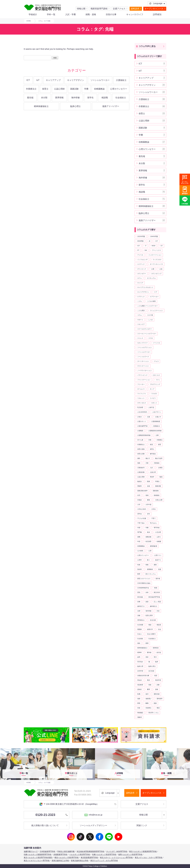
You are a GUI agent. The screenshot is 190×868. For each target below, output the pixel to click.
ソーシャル (156, 343)
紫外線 (149, 652)
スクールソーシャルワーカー (147, 334)
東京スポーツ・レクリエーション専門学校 (116, 858)
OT (162, 246)
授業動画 (150, 569)
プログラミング (155, 384)
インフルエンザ (142, 260)
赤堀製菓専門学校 (60, 854)
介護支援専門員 (142, 426)
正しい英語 (157, 602)
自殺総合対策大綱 (143, 676)
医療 (148, 481)
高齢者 (140, 717)
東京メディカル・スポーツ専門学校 (149, 858)
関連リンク (142, 825)
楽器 (147, 602)
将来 (148, 532)
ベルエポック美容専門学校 (80, 854)
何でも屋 (140, 440)
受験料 (140, 486)
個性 (139, 458)
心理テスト (158, 555)
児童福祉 (157, 463)
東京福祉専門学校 (154, 597)
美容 (147, 657)
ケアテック (141, 297)
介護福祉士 (121, 80)
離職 (147, 703)
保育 (160, 444)
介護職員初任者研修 (155, 431)
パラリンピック (142, 375)
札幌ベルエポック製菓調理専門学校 (37, 854)
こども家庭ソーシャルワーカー (148, 306)
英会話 (140, 680)
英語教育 (140, 685)
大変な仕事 (159, 500)
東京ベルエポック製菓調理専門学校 (143, 851)
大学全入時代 (142, 509)
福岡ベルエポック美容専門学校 (130, 854)
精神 (147, 643)
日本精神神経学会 (143, 588)
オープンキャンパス (154, 9)
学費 (86, 89)
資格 (157, 689)
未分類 (44, 98)
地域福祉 (157, 495)
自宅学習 (140, 671)
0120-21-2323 (52, 815)
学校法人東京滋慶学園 (66, 851)
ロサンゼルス (142, 403)
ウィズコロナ (157, 260)
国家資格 (156, 491)
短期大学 (150, 629)
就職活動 (148, 537)
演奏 (139, 615)
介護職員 (140, 431)
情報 (147, 565)
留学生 (91, 98)
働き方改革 (159, 458)
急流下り (158, 560)
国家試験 (74, 89)
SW (146, 250)
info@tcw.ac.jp (93, 815)
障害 (139, 703)
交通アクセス (119, 9)
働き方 (148, 458)
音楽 (139, 708)
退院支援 (157, 694)
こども (140, 301)
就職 (139, 537)
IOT (139, 246)
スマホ (151, 338)
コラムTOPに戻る (147, 46)
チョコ (156, 361)
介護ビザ (158, 417)
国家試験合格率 (142, 491)
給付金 (159, 652)
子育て (154, 518)
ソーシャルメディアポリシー (93, 825)
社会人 (140, 634)
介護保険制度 (156, 421)
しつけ (151, 320)
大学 (139, 505)
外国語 (140, 500)
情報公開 (81, 9)
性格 (139, 565)
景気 (139, 592)
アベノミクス (156, 250)
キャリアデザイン (76, 80)
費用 (148, 689)
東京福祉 (140, 597)
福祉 (139, 643)
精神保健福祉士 (41, 106)
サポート (140, 320)
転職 (139, 694)
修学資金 (153, 454)
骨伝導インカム (154, 713)
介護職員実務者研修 (144, 435)
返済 (147, 694)
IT (146, 246)
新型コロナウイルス (144, 579)
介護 (148, 417)
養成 (158, 708)
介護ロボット (142, 421)
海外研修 (75, 98)
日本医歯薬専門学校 (47, 851)
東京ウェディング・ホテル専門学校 (104, 861)
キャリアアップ (53, 80)
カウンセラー (142, 274)
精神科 (140, 652)
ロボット (154, 403)
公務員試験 (141, 472)
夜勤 (148, 500)
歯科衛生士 (154, 606)
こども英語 (141, 310)
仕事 (157, 435)
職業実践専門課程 (99, 9)
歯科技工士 (141, 606)
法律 (139, 611)
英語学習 (158, 680)
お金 (161, 269)
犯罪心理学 (149, 615)
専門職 (140, 532)
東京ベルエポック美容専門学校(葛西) (38, 858)
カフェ (140, 278)
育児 (155, 657)
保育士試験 (141, 454)
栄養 (139, 602)
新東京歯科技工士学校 (60, 861)
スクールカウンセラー (145, 329)
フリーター (141, 384)
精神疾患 (156, 648)
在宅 (139, 495)
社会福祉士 (121, 98)
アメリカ (140, 255)
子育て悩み (141, 523)
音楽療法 (148, 708)
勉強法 (140, 481)
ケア (156, 292)
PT (138, 250)
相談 (150, 625)
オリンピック (142, 269)
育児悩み (140, 662)
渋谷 (158, 611)
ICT (28, 80)
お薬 (153, 269)
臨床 (157, 662)
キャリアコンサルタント (145, 287)
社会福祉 (140, 639)
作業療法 (160, 440)
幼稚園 (159, 541)
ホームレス (141, 389)
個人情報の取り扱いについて (45, 825)
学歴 (139, 528)
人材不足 (151, 407)
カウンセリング (156, 274)
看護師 (140, 629)
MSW (154, 246)
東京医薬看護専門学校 (89, 858)
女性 (148, 514)
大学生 (154, 509)
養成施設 (140, 713)
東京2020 (157, 592)
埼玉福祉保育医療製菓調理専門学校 (90, 851)
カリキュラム (151, 278)
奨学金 (140, 514)
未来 (147, 592)
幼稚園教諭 (99, 89)
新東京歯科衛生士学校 (80, 861)
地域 (147, 495)
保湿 (151, 444)
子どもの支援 (142, 518)
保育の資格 (141, 449)
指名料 (140, 569)
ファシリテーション (144, 380)
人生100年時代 (142, 412)
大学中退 (148, 505)
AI (150, 241)
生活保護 (140, 625)
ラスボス (154, 394)
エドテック (141, 264)
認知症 (140, 689)
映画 (156, 588)
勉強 (161, 477)
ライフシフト (142, 394)
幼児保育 (148, 541)
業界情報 (59, 98)
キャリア (140, 283)
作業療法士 (31, 89)
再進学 (152, 477)
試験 (158, 685)
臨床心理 (140, 666)
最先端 (30, 98)
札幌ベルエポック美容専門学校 (104, 854)
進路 (139, 699)
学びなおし (154, 523)
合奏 (148, 486)
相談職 (105, 98)
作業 (150, 440)
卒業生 (157, 481)
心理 (150, 551)
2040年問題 (154, 236)
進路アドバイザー (111, 106)
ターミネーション (143, 361)
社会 (160, 629)
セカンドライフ (142, 343)
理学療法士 (141, 620)
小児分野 (158, 532)
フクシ (158, 380)
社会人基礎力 (151, 634)
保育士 (45, 89)
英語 (148, 680)
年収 (139, 541)
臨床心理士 (75, 106)
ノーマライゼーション (145, 370)
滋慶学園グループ (31, 851)
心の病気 (140, 551)
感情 (155, 565)
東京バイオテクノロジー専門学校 (37, 861)
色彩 (156, 676)
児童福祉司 (141, 468)
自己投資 (151, 671)
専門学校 (157, 528)
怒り (148, 560)
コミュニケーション (156, 310)
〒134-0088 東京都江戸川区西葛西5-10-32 (69, 804)
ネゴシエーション (143, 366)
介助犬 (140, 417)
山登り (159, 537)
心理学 (140, 560)
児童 (147, 463)
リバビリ (153, 398)
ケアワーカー (154, 297)
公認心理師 (59, 89)
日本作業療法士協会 (144, 583)
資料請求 (135, 9)
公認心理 (153, 472)
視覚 (150, 685)
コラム (140, 315)
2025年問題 (141, 236)
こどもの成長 (151, 301)
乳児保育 (140, 407)
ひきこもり (156, 375)
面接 (155, 703)
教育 (139, 574)
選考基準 (160, 699)
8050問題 (140, 241)
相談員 (159, 625)
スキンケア (141, 324)
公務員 (160, 468)
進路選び (148, 699)
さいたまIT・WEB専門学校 (117, 851)
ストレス (140, 338)
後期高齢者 (154, 546)
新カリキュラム (151, 574)
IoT (38, 80)
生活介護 (153, 620)
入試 (151, 468)
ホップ (152, 389)
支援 (160, 569)
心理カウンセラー (119, 89)
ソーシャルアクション (145, 347)
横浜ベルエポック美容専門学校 (66, 858)
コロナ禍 (150, 315)
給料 (139, 657)
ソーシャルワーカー (100, 80)
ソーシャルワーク (143, 357)
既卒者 (158, 579)
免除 (139, 463)
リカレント (141, 398)
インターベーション (155, 255)
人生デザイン (157, 412)
